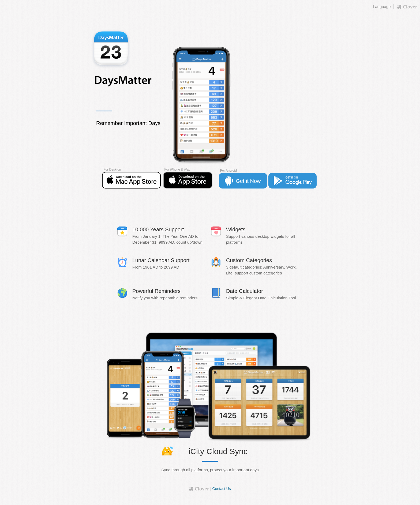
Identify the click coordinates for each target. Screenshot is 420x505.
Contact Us (222, 489)
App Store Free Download (131, 180)
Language (382, 7)
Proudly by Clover (407, 7)
